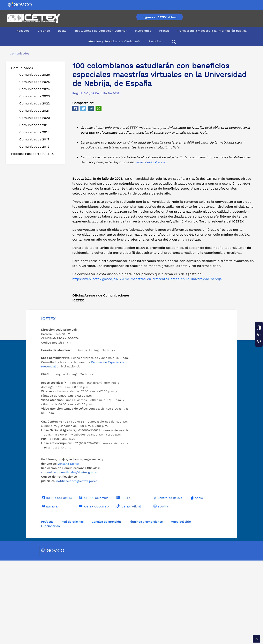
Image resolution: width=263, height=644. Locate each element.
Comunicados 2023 (35, 96)
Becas (62, 31)
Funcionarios (50, 609)
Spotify (160, 590)
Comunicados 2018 (34, 132)
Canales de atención (106, 605)
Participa (155, 41)
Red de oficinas (72, 605)
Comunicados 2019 (34, 125)
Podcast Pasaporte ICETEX (32, 154)
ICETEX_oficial (128, 590)
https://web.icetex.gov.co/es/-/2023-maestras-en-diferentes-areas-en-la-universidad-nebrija (147, 362)
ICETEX (123, 581)
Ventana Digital (68, 547)
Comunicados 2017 (34, 139)
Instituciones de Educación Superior (101, 31)
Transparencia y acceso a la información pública (212, 31)
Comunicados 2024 (35, 89)
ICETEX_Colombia (93, 581)
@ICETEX (50, 590)
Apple (196, 581)
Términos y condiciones (146, 605)
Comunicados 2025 (35, 82)
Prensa (164, 31)
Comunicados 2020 (35, 118)
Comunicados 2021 (34, 111)
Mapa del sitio (181, 605)
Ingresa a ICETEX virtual (160, 17)
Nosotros (23, 31)
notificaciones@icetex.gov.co (77, 564)
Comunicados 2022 (35, 103)
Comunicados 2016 (34, 147)
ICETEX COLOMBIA (57, 581)
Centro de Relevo (167, 581)
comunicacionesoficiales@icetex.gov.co (69, 556)
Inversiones (143, 31)
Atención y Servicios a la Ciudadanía (114, 41)
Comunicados (22, 68)
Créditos (44, 31)
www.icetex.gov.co (150, 246)
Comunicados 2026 (35, 75)
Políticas (47, 605)
